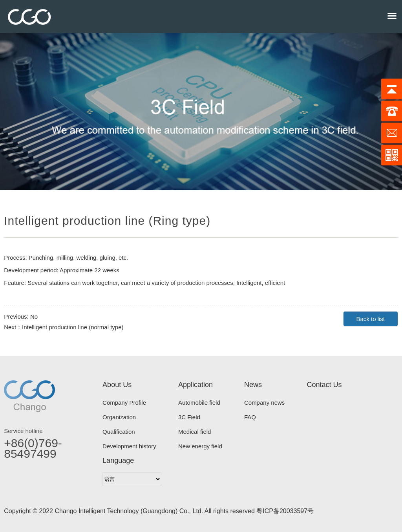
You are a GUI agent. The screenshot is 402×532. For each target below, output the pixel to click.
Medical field (195, 432)
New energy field (200, 446)
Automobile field (199, 403)
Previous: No (21, 316)
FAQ (250, 417)
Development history (129, 446)
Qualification (119, 432)
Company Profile (124, 403)
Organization (119, 417)
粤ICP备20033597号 (285, 511)
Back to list (370, 319)
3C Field (189, 417)
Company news (264, 403)
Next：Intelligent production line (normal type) (64, 327)
